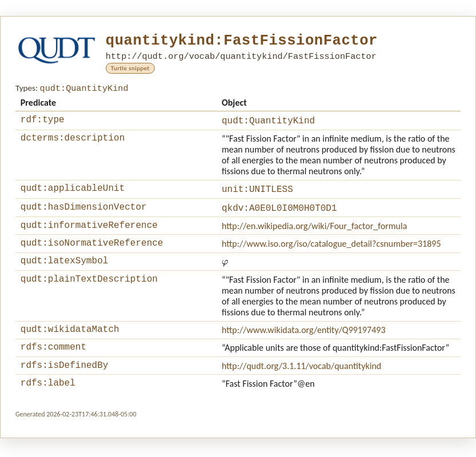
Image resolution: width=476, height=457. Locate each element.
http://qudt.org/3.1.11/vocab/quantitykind (301, 381)
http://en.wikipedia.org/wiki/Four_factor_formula (314, 233)
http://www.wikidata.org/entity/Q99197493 (304, 341)
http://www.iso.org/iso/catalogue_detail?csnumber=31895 (331, 252)
